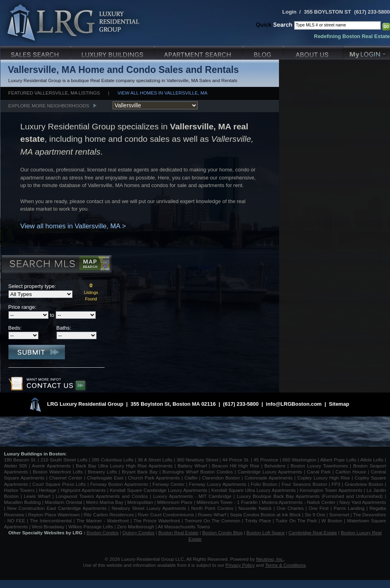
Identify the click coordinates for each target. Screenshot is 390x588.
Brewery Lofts (102, 472)
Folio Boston (264, 484)
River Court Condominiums (166, 514)
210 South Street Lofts (64, 460)
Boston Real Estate (178, 533)
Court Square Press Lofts (59, 484)
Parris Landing (349, 508)
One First (319, 508)
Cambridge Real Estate (313, 533)
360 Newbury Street (197, 460)
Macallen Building (22, 502)
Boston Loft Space (266, 533)
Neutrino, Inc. (270, 559)
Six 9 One (315, 514)
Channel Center (66, 478)
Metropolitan (141, 502)
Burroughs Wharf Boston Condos (198, 472)
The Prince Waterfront (157, 521)
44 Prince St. (236, 460)
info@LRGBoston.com (294, 404)
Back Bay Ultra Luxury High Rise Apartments (124, 466)
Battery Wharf (192, 466)
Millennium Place (175, 502)
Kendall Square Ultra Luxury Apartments (253, 490)
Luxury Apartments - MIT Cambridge (192, 496)
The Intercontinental (51, 521)
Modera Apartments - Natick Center (299, 502)
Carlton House (351, 472)
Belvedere (275, 466)
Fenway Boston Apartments (119, 484)
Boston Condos (103, 533)
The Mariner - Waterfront (102, 521)
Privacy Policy (240, 565)
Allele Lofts (372, 460)
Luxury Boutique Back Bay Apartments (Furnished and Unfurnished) (310, 496)
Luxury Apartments (199, 52)
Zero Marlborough (136, 527)
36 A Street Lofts (155, 460)
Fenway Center (169, 484)
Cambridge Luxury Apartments (270, 472)
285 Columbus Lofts (112, 460)
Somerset (339, 514)
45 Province (266, 460)
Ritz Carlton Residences (109, 514)
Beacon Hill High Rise (236, 466)
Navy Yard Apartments (363, 502)
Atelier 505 (16, 466)
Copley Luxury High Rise (324, 478)
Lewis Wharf (37, 496)
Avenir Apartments (52, 466)
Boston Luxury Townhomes (319, 466)
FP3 (336, 484)
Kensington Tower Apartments (331, 490)
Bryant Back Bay (140, 472)
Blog (264, 52)
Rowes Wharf (212, 514)
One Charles (290, 508)
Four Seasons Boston (305, 484)
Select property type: (32, 286)
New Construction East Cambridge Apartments (57, 508)
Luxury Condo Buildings (113, 52)
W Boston (333, 521)
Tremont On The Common (212, 521)
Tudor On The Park (296, 521)
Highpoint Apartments (84, 490)
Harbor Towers (19, 490)
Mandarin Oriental (64, 502)
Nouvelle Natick (255, 508)
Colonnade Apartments (269, 478)
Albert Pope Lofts (338, 460)
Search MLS (56, 265)
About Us (314, 52)
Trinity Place (259, 521)
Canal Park (319, 472)
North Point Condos (212, 508)
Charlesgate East (105, 478)
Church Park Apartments (154, 478)
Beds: (15, 328)
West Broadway (48, 527)
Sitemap (339, 404)
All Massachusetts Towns (184, 527)
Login (289, 12)
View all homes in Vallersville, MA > (73, 226)
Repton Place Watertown (54, 514)
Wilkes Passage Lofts (91, 527)
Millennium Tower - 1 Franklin (227, 502)
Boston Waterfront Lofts (58, 472)
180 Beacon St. (20, 460)
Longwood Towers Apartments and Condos (102, 496)
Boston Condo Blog (223, 533)
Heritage (48, 490)
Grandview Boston (364, 484)
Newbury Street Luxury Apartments (149, 508)
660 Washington (299, 460)
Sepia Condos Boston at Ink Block (266, 514)
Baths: (64, 328)
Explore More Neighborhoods (49, 106)
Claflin (192, 478)
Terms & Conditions (285, 565)
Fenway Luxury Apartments (218, 484)
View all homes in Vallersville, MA (163, 93)
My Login (367, 52)
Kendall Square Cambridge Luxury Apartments (159, 490)
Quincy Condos (139, 533)
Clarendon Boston (221, 478)
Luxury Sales (36, 52)
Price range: (22, 307)
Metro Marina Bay (105, 502)
